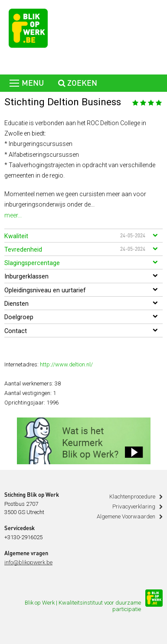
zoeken (78, 84)
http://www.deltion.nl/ (66, 364)
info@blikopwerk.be (28, 562)
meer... (13, 215)
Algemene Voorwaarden (126, 516)
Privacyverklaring (134, 506)
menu (27, 84)
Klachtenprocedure (132, 497)
